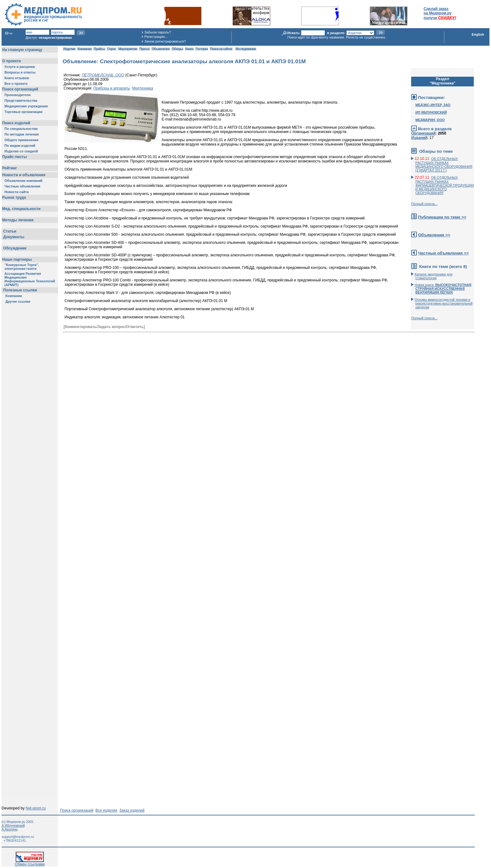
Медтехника (143, 88)
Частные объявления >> (443, 253)
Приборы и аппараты (112, 88)
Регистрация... (156, 37)
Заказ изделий (132, 810)
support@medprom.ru (18, 837)
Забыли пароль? (158, 32)
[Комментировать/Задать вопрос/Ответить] (104, 327)
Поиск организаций (77, 810)
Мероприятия (128, 49)
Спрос (111, 49)
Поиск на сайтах (221, 49)
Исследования (246, 49)
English (478, 34)
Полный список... (424, 204)
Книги (189, 49)
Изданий (419, 138)
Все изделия (106, 810)
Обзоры (178, 49)
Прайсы (99, 49)
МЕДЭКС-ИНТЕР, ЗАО (433, 105)
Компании (84, 49)
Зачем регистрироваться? (165, 41)
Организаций (423, 133)
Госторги (202, 49)
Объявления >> (434, 235)
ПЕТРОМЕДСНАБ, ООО (103, 75)
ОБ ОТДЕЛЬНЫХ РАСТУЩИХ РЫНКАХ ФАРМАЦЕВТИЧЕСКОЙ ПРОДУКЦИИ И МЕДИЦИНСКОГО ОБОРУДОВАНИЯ (445, 185)
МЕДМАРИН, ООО (430, 120)
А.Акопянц (10, 829)
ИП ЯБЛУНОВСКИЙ (431, 112)
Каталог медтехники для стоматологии (433, 276)
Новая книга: (443, 289)
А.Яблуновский (13, 825)
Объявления (160, 49)
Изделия (69, 49)
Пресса (144, 49)
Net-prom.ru (36, 808)
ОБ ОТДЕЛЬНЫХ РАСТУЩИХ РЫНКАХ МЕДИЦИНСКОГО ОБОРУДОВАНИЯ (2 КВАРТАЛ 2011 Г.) (444, 164)
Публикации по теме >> (442, 217)
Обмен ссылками (30, 863)
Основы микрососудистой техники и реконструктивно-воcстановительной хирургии (444, 303)
